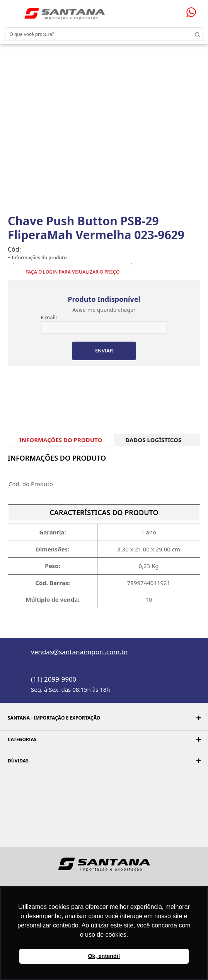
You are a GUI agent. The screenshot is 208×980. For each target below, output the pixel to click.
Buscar (193, 34)
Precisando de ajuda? (194, 12)
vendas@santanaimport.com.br (79, 652)
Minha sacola (182, 10)
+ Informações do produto (37, 258)
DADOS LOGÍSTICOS (153, 440)
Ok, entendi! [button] (104, 956)
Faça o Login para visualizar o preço (72, 272)
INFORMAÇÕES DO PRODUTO (61, 440)
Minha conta (173, 11)
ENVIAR (104, 350)
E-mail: (49, 317)
